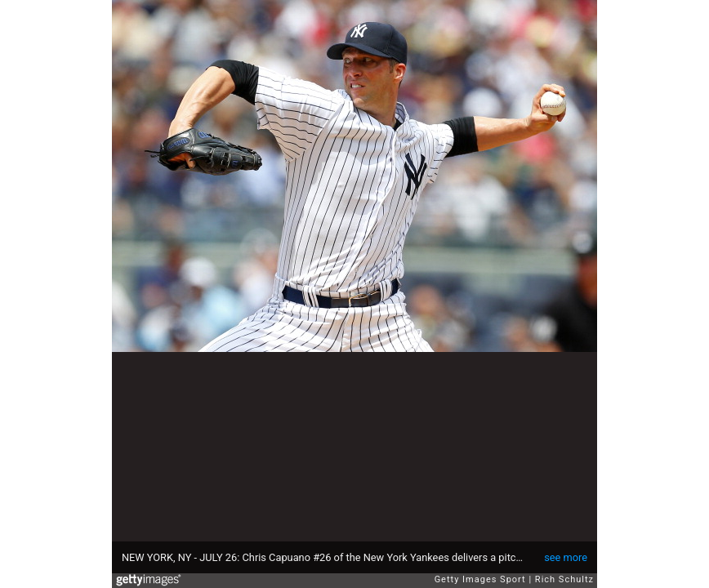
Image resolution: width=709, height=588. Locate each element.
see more (566, 557)
